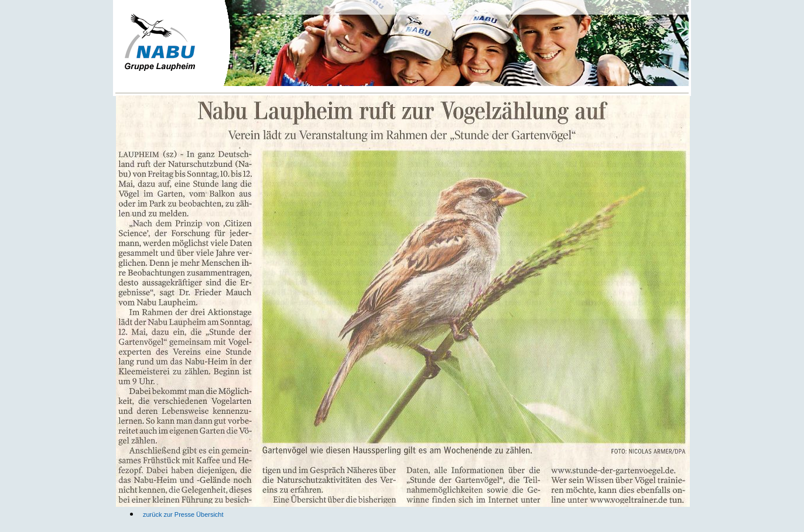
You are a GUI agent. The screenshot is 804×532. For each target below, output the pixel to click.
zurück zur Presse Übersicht (183, 514)
